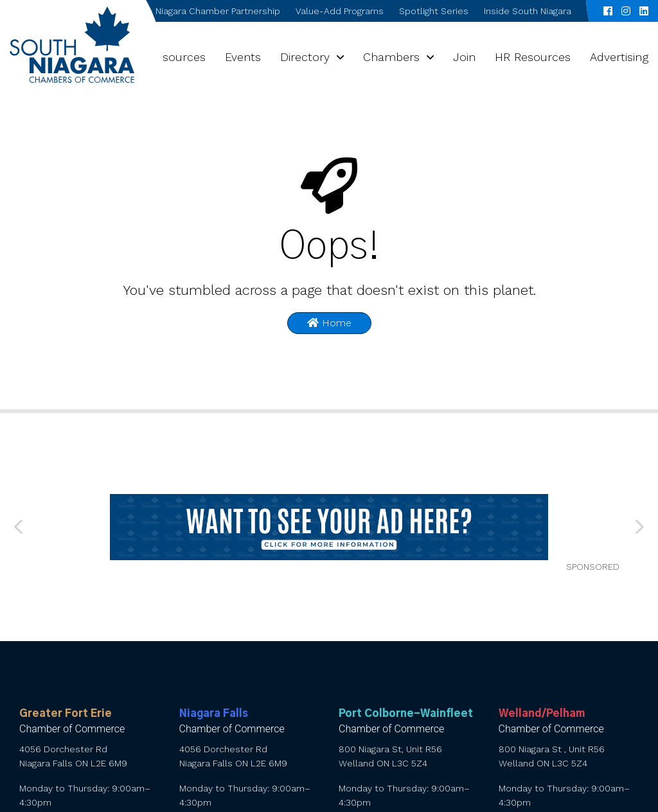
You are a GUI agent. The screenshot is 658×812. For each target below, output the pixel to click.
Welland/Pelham (542, 714)
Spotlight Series (434, 11)
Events (243, 57)
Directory (305, 57)
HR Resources (533, 57)
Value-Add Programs (340, 11)
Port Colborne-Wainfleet (406, 714)
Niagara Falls (214, 714)
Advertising (619, 57)
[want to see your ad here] (329, 527)
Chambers (391, 57)
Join (464, 57)
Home (329, 323)
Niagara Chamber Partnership (218, 11)
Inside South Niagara (528, 11)
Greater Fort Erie (66, 714)
